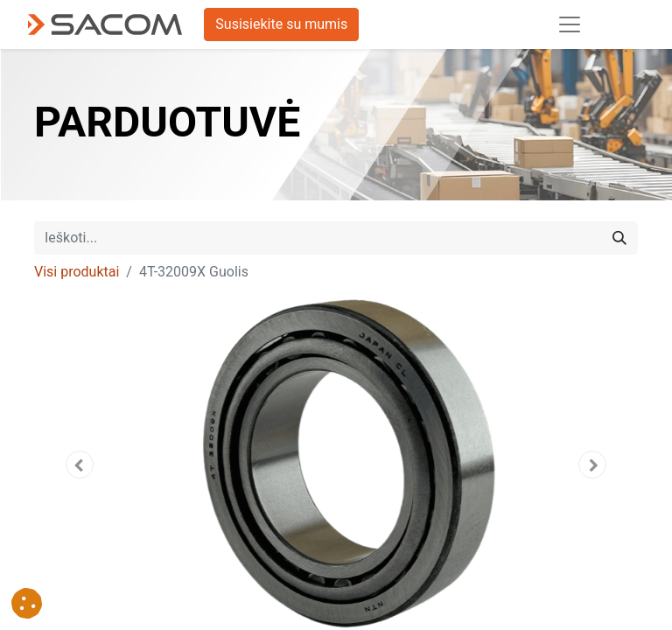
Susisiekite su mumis (281, 24)
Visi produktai (77, 272)
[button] (80, 465)
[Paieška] (619, 238)
